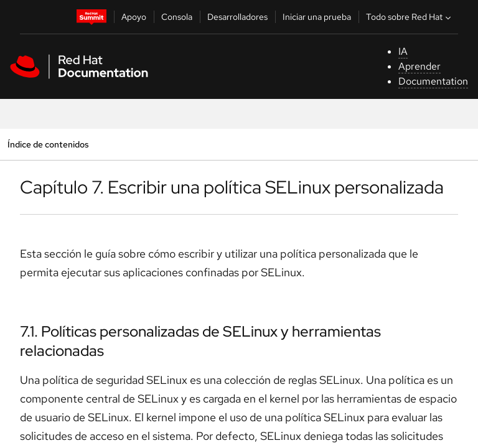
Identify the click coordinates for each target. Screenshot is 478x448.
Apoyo (134, 17)
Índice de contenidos (48, 144)
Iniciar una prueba (317, 17)
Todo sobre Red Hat (410, 17)
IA (403, 51)
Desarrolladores (237, 17)
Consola (177, 17)
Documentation (433, 81)
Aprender (419, 66)
